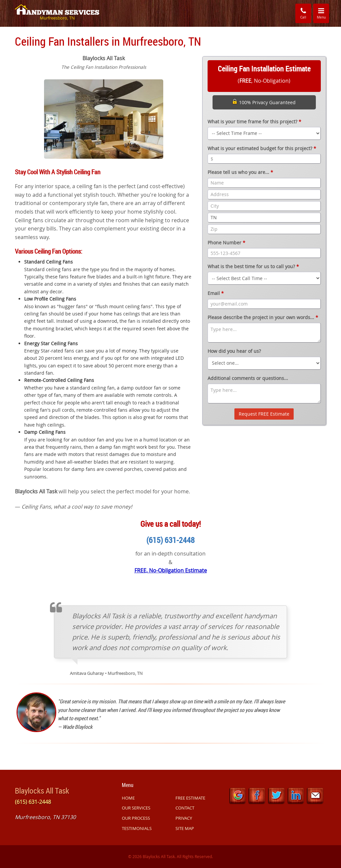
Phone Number (226, 243)
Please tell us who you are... (240, 172)
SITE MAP (185, 828)
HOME (128, 798)
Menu (323, 13)
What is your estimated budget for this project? (262, 148)
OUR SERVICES (136, 808)
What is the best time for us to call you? (253, 266)
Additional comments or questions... (248, 378)
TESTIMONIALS (137, 828)
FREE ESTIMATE (190, 798)
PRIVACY (184, 818)
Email (216, 293)
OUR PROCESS (136, 818)
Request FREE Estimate (264, 414)
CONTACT (185, 808)
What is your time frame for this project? (254, 122)
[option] (104, 118)
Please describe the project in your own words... (263, 317)
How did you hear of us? (234, 351)
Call (303, 13)
